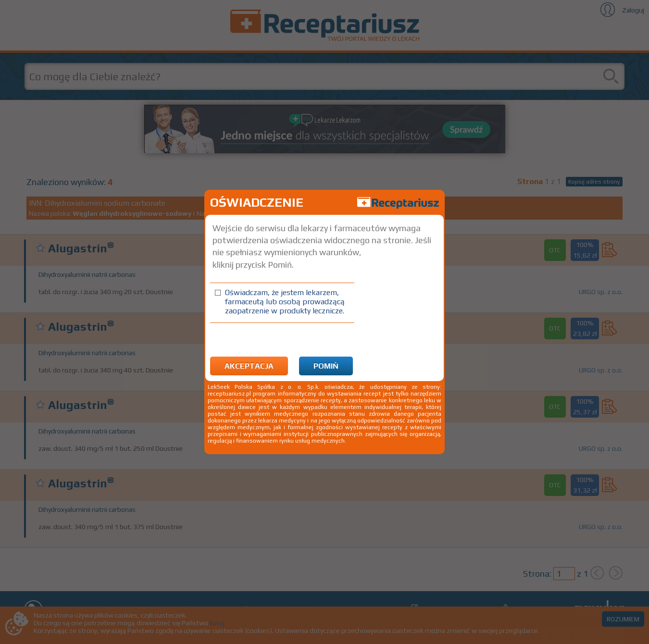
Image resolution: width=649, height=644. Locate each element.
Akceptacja (249, 366)
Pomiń (326, 366)
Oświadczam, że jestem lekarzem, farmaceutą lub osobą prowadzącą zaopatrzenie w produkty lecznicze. (285, 302)
